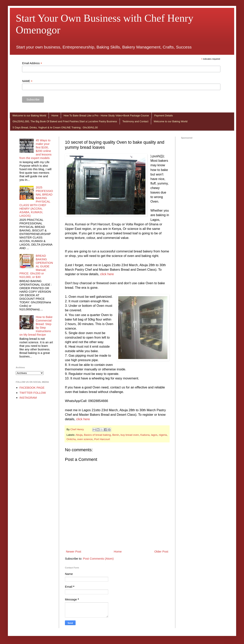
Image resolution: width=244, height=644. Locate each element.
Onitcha (71, 439)
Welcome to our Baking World (29, 116)
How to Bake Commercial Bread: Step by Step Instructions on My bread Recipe (36, 326)
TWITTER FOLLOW (33, 393)
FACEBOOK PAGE (32, 388)
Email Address (32, 63)
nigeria (163, 435)
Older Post (161, 551)
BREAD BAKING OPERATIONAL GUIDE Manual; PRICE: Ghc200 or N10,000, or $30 (36, 266)
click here (107, 274)
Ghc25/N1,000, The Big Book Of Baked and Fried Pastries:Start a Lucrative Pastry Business (65, 121)
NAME (27, 81)
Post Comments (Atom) (98, 559)
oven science (85, 439)
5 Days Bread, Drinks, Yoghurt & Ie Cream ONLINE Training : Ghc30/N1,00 (55, 127)
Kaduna (145, 435)
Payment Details (164, 116)
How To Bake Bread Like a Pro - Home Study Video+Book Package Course (106, 116)
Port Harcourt (102, 439)
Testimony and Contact (135, 121)
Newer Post (74, 551)
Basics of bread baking (98, 435)
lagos (154, 435)
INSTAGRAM (28, 398)
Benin (116, 435)
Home (55, 116)
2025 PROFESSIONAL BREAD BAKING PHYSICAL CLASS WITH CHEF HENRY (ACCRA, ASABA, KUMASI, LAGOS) (36, 201)
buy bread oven (130, 435)
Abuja (79, 435)
